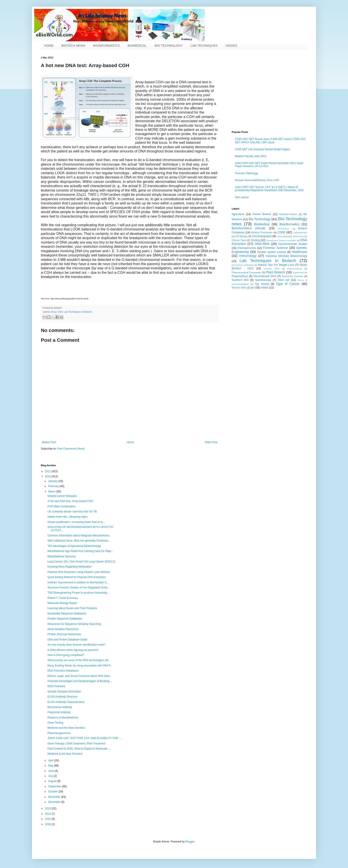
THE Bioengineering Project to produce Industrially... (78, 593)
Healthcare (299, 252)
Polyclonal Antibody (59, 712)
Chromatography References (290, 236)
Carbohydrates (300, 233)
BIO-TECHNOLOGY (169, 46)
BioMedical (262, 224)
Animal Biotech (262, 214)
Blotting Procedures (262, 232)
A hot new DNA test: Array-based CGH (70, 501)
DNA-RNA (262, 244)
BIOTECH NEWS (73, 46)
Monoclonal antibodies (242, 265)
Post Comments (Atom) (71, 449)
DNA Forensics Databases (63, 671)
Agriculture (238, 214)
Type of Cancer (288, 284)
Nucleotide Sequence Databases (67, 614)
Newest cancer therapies (62, 496)
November (55, 797)
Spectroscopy (263, 280)
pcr (253, 288)
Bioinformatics (289, 224)
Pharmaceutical (295, 269)
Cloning (255, 240)
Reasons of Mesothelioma (63, 718)
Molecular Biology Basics (62, 603)
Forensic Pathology (246, 173)
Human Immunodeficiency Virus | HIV (257, 180)
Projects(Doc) (240, 276)
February (54, 486)
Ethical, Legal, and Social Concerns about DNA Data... (80, 676)
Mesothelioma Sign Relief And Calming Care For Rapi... (80, 551)
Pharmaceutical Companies (246, 272)
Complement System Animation (281, 240)
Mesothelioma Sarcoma (61, 556)
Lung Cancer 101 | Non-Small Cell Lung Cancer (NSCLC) (81, 562)
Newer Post (49, 442)
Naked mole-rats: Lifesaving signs (67, 517)
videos (265, 288)
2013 (48, 808)
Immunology (248, 256)
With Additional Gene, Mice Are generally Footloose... (79, 541)
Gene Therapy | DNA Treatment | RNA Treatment (76, 744)
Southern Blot (240, 280)
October (53, 792)
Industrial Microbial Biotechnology (286, 256)
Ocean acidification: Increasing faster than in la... (76, 522)
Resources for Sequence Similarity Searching (74, 624)
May (51, 766)
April (51, 760)
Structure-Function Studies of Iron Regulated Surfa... (78, 588)
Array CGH (57, 312)
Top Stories (262, 284)
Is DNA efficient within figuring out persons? (73, 650)
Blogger (190, 842)
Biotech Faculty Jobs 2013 (251, 156)
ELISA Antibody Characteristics (66, 702)
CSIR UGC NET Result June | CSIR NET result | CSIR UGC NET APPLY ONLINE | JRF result (270, 141)
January (53, 481)
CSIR (281, 232)
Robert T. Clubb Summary (63, 598)
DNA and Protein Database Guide (67, 640)
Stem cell (284, 280)
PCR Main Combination (61, 506)
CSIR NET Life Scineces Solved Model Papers (263, 149)
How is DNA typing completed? (66, 655)
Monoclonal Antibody (60, 707)
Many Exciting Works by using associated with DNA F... (80, 666)
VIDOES (231, 46)
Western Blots (239, 288)
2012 (48, 476)
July (51, 776)
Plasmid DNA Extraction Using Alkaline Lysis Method (79, 572)
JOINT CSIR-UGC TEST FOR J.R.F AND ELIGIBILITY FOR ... (84, 738)
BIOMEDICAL (137, 46)
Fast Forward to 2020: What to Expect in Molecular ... (79, 749)
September (55, 786)
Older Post (211, 442)
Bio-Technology (259, 219)
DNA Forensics (56, 686)
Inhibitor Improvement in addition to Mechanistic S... (78, 582)
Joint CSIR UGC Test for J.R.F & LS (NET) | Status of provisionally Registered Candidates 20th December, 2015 (269, 189)
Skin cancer (242, 197)
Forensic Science (275, 248)
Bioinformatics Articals (249, 228)
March (52, 492)
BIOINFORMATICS (107, 46)
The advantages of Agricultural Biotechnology (74, 546)
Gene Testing (55, 723)
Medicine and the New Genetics (66, 728)
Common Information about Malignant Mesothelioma (78, 536)
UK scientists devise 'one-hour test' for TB (72, 512)
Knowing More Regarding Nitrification (69, 567)
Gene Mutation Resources (63, 629)
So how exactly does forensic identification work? (76, 645)
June (51, 771)
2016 (48, 824)
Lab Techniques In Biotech (78, 312)
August (53, 781)
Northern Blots (272, 269)
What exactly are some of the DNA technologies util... (79, 660)
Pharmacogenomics (59, 733)
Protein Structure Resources (64, 634)
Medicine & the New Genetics (65, 754)
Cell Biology (241, 236)
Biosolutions (284, 229)
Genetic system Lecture (272, 252)
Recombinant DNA (265, 276)
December (55, 802)
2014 (48, 814)
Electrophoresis (247, 248)
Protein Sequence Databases (65, 619)
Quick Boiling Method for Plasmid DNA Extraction (76, 577)
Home (130, 442)
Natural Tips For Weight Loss (276, 265)
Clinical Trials (239, 240)
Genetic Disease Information (64, 692)
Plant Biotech (275, 272)
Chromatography (262, 236)
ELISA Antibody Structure (62, 697)
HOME (49, 46)
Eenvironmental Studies (293, 244)
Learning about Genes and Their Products (72, 608)
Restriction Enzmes (292, 276)
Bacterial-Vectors (288, 214)
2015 (48, 819)
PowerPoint (298, 273)
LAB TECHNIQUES (204, 46)
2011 (48, 471)
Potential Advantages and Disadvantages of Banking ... (80, 681)
